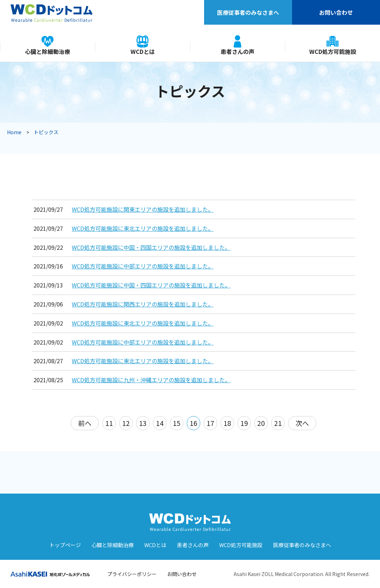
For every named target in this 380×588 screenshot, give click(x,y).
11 (109, 423)
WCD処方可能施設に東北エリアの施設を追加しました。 (143, 228)
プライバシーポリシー (132, 574)
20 (261, 423)
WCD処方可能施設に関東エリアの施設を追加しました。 (143, 209)
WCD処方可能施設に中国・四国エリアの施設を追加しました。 (151, 247)
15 (177, 423)
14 (160, 423)
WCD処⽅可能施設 (241, 545)
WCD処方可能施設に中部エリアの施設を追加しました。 (143, 266)
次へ (302, 423)
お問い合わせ (336, 12)
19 (244, 423)
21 (278, 423)
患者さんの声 (193, 545)
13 (143, 423)
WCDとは (155, 545)
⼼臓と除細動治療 (113, 545)
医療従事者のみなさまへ (248, 12)
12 (126, 423)
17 (210, 423)
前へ (85, 423)
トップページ (65, 545)
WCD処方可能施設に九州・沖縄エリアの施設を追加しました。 (151, 380)
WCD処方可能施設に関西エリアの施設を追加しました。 (143, 304)
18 (227, 423)
